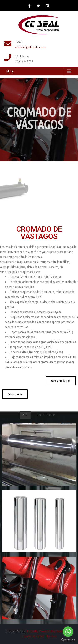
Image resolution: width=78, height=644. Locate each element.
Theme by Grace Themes (39, 636)
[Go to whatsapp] (68, 632)
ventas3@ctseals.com (30, 47)
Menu (10, 71)
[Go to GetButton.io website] (68, 640)
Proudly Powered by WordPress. (50, 631)
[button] (61, 381)
